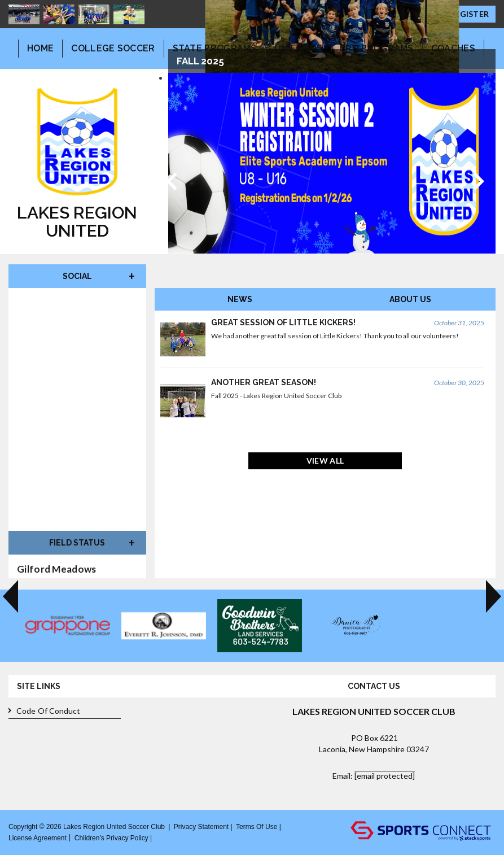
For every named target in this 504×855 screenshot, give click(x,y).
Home (40, 48)
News (240, 299)
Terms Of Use (257, 827)
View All (325, 461)
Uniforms (298, 48)
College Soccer (113, 48)
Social (77, 276)
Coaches (453, 48)
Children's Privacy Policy (111, 838)
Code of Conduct (45, 711)
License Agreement (38, 838)
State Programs (215, 48)
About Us (410, 299)
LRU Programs (377, 48)
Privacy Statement (201, 827)
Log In (168, 838)
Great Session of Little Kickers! (283, 322)
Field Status (77, 543)
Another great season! (264, 382)
